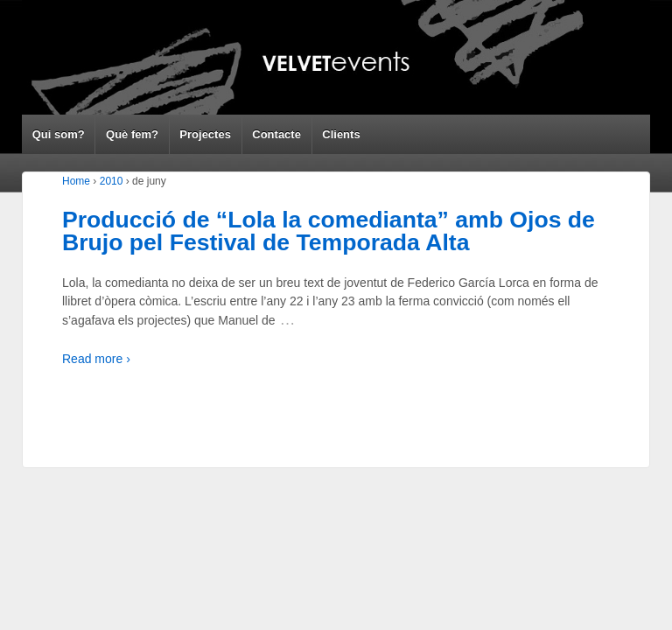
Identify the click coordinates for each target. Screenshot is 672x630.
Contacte (276, 134)
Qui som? (59, 134)
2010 (112, 181)
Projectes (205, 134)
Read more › (96, 359)
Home (76, 181)
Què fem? (132, 134)
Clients (341, 134)
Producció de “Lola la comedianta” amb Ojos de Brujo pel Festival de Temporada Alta (329, 231)
